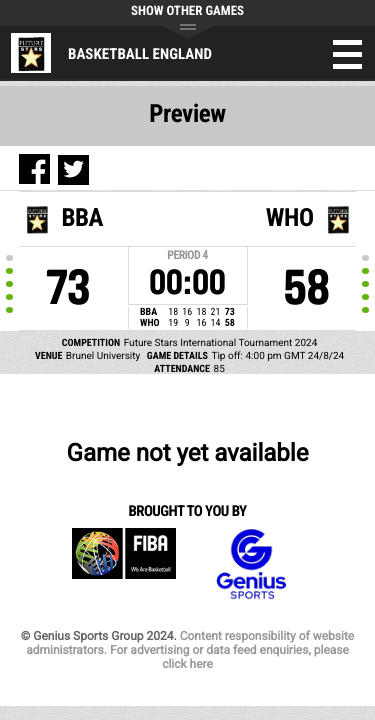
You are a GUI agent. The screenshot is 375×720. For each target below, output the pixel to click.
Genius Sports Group (251, 564)
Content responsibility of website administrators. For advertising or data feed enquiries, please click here (190, 650)
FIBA (124, 564)
